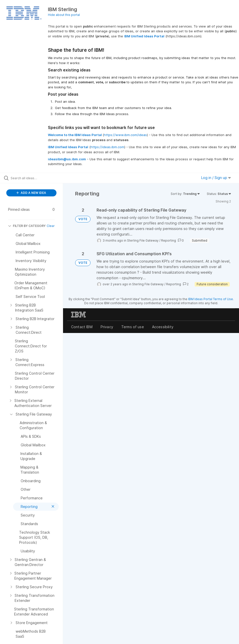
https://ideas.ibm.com (107, 147)
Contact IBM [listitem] (82, 327)
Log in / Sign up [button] (216, 178)
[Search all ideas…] (34, 178)
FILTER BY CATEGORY (27, 226)
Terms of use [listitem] (133, 327)
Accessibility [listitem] (163, 327)
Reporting (169, 240)
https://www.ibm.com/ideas (125, 135)
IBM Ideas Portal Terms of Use (211, 299)
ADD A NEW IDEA (31, 193)
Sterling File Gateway (143, 240)
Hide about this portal (64, 15)
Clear (51, 226)
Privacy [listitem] (107, 327)
